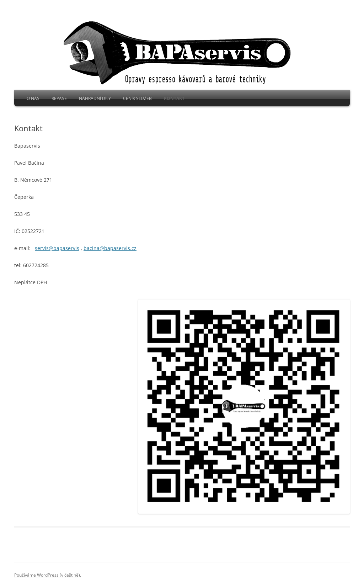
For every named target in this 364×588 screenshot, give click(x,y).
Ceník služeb (137, 98)
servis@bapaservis (57, 248)
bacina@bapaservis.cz (110, 248)
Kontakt (174, 98)
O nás (33, 98)
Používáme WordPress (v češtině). (48, 575)
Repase (59, 98)
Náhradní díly (95, 98)
